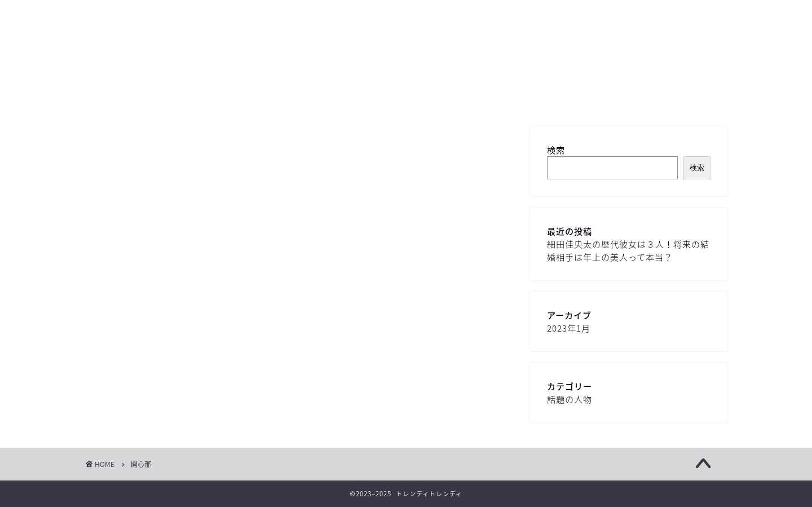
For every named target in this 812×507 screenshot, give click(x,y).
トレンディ (406, 43)
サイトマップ (271, 97)
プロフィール (429, 97)
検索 (556, 150)
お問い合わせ (350, 97)
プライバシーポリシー (524, 97)
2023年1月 (569, 328)
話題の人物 (570, 399)
